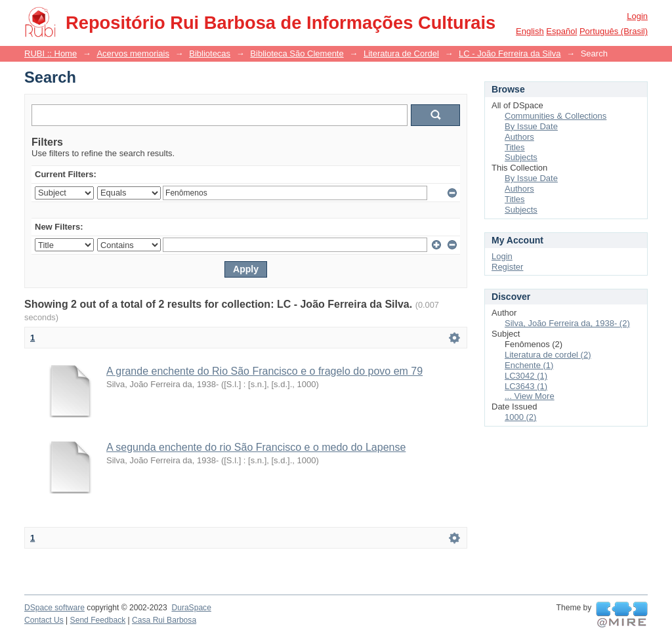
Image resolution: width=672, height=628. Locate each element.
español (561, 31)
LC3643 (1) (526, 386)
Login (637, 16)
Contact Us (44, 620)
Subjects (521, 157)
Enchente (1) (529, 365)
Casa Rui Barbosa (164, 620)
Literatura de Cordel (401, 53)
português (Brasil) (614, 31)
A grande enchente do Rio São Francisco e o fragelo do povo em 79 (264, 371)
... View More (530, 396)
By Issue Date (531, 126)
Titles (515, 147)
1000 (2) (520, 417)
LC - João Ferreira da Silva (510, 53)
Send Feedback (98, 620)
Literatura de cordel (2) (548, 355)
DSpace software (54, 608)
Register (507, 267)
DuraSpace (191, 608)
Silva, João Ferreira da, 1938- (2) (567, 323)
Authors (519, 137)
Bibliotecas (210, 53)
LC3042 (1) (526, 376)
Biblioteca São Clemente (297, 53)
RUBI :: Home (51, 53)
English (530, 31)
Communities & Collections (556, 116)
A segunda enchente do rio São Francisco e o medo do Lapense (256, 447)
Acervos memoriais (133, 53)
